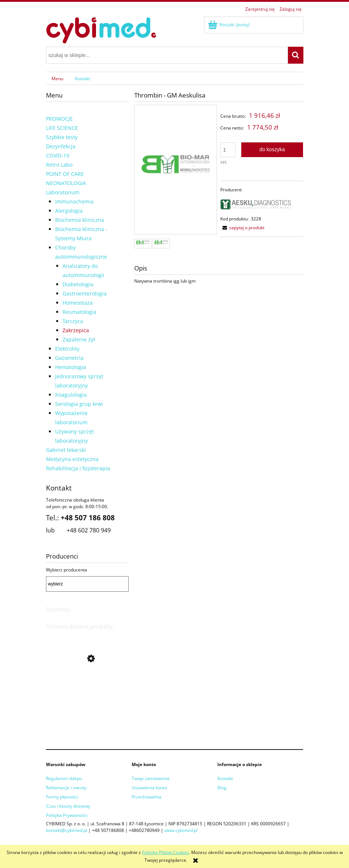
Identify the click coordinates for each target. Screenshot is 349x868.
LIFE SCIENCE (62, 128)
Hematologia (71, 367)
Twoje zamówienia (151, 778)
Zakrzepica (76, 330)
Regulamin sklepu (64, 778)
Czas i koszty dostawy (68, 806)
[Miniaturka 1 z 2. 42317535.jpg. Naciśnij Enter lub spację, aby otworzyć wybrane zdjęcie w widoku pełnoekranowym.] (143, 243)
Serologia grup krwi (79, 404)
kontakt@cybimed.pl (67, 830)
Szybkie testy (62, 137)
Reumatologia (79, 312)
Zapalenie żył (79, 339)
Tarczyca (73, 321)
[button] (242, 228)
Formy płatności (62, 797)
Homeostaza (78, 303)
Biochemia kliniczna (80, 220)
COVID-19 (58, 155)
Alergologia (69, 211)
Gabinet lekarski (66, 450)
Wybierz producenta (67, 570)
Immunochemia (74, 201)
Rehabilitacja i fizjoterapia (78, 468)
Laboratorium (63, 192)
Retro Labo (59, 165)
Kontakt (225, 778)
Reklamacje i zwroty (66, 788)
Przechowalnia (147, 797)
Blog (222, 788)
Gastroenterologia (85, 293)
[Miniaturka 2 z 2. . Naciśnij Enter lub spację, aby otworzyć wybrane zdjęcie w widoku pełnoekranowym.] (161, 243)
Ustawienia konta (149, 788)
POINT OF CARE (65, 174)
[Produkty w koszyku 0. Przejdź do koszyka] (229, 24)
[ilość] (228, 150)
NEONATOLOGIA (66, 183)
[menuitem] (58, 78)
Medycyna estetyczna (72, 459)
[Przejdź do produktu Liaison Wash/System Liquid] (87, 709)
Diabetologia (78, 284)
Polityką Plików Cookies (165, 852)
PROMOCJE (59, 119)
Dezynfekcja (61, 146)
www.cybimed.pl (181, 830)
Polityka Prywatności (67, 815)
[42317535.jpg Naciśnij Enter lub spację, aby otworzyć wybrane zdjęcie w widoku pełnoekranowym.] (176, 170)
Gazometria (69, 358)
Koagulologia (71, 395)
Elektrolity (67, 349)
